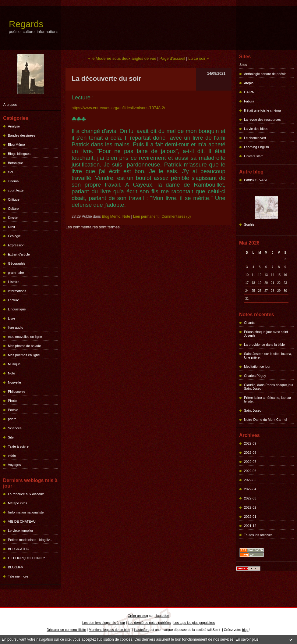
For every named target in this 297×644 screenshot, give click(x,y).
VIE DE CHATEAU (22, 521)
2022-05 (250, 480)
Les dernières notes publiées (149, 623)
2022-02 (250, 507)
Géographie (17, 263)
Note (11, 373)
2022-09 (250, 443)
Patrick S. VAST (256, 180)
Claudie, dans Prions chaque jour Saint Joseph (269, 387)
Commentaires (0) (176, 216)
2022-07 (250, 462)
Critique (14, 199)
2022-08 (250, 453)
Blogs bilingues (19, 154)
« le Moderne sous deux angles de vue (122, 58)
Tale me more (18, 576)
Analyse (14, 126)
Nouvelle (14, 382)
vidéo (12, 456)
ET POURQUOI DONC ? (26, 558)
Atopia (249, 83)
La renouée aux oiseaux (26, 494)
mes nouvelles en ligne (25, 337)
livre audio (16, 327)
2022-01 (250, 517)
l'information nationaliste (26, 512)
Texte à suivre (18, 446)
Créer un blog (138, 616)
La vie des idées (256, 129)
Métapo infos (18, 503)
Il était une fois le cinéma (262, 110)
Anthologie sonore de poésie (265, 74)
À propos (10, 105)
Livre (12, 318)
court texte (16, 190)
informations (17, 291)
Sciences (15, 428)
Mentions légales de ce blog (109, 630)
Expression (16, 245)
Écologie (14, 236)
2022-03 (250, 498)
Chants (249, 323)
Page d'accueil (172, 58)
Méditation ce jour (257, 367)
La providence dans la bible (264, 345)
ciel (11, 172)
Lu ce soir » (198, 58)
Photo (12, 401)
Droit (11, 227)
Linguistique (17, 309)
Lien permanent (146, 216)
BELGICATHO (19, 549)
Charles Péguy (255, 376)
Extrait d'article (19, 254)
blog (245, 630)
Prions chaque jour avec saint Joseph (266, 334)
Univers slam (254, 156)
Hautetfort (162, 616)
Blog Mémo (16, 145)
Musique (14, 364)
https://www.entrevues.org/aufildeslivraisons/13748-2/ (118, 108)
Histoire (14, 282)
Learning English (256, 147)
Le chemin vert (255, 138)
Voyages (14, 465)
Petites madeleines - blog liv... (30, 540)
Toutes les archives (258, 535)
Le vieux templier (21, 531)
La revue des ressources (262, 120)
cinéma (13, 181)
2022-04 (250, 489)
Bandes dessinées (22, 135)
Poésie (13, 410)
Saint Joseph (254, 410)
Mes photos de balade (24, 346)
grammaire (16, 273)
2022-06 (250, 471)
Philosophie (17, 392)
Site (11, 437)
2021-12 (250, 526)
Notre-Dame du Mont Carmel (265, 420)
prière (12, 419)
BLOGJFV (16, 567)
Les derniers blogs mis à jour (104, 623)
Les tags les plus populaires (194, 623)
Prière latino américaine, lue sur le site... (268, 399)
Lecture (14, 300)
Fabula (249, 101)
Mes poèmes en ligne (24, 355)
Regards (26, 24)
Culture (13, 209)
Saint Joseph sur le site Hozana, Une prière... (268, 356)
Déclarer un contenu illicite (66, 630)
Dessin (13, 218)
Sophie (249, 224)
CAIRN (249, 92)
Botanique (16, 163)
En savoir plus (247, 639)
